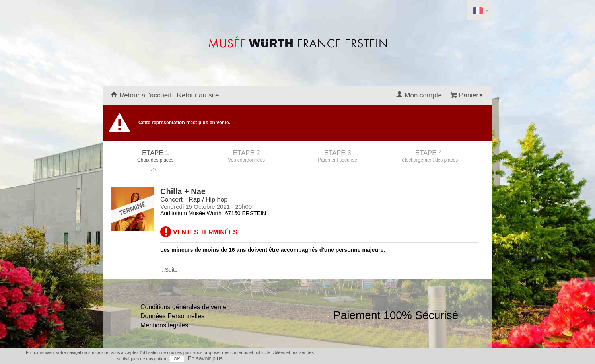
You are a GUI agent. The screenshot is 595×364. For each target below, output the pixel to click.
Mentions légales (164, 325)
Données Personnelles (172, 316)
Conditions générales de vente (183, 307)
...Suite (169, 270)
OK (177, 359)
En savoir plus (205, 358)
